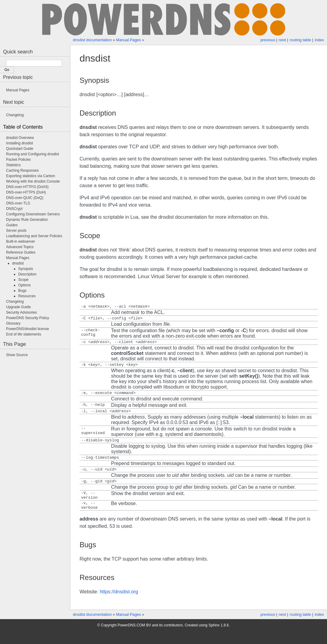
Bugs (22, 291)
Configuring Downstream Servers (33, 214)
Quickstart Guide (20, 149)
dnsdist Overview (20, 138)
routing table (300, 40)
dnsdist (18, 263)
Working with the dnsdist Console (33, 181)
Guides (12, 225)
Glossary (13, 323)
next (282, 40)
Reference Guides (21, 252)
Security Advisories (21, 312)
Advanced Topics (20, 247)
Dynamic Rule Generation (27, 220)
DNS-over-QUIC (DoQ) (25, 198)
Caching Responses (22, 170)
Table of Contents (23, 127)
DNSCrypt (14, 209)
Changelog (15, 115)
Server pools (16, 231)
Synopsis (26, 269)
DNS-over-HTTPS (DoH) (26, 192)
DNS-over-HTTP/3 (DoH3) (27, 187)
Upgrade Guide (18, 307)
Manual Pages (128, 40)
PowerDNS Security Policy (27, 318)
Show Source (17, 355)
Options (24, 285)
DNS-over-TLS (18, 203)
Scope (23, 280)
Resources (27, 296)
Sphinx (214, 638)
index (319, 40)
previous (268, 40)
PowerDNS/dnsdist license (27, 329)
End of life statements (24, 334)
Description (27, 274)
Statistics (13, 165)
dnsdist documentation (92, 40)
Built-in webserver (20, 241)
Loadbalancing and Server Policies (34, 236)
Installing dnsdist (20, 143)
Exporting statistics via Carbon (31, 176)
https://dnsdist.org (119, 604)
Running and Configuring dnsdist (32, 154)
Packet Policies (18, 160)
